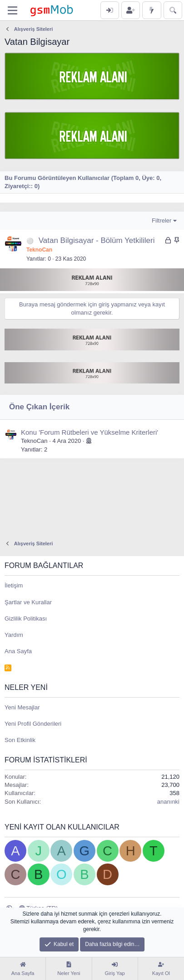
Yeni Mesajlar (22, 707)
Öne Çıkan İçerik (39, 407)
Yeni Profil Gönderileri (33, 724)
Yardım (14, 635)
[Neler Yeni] (152, 10)
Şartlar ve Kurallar (28, 602)
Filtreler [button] (162, 221)
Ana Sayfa (18, 651)
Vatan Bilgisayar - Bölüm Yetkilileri (97, 240)
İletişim (14, 585)
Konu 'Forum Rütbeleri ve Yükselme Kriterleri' (90, 432)
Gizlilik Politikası (26, 619)
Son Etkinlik (20, 740)
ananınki (168, 802)
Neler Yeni (26, 687)
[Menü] (12, 10)
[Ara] (173, 10)
